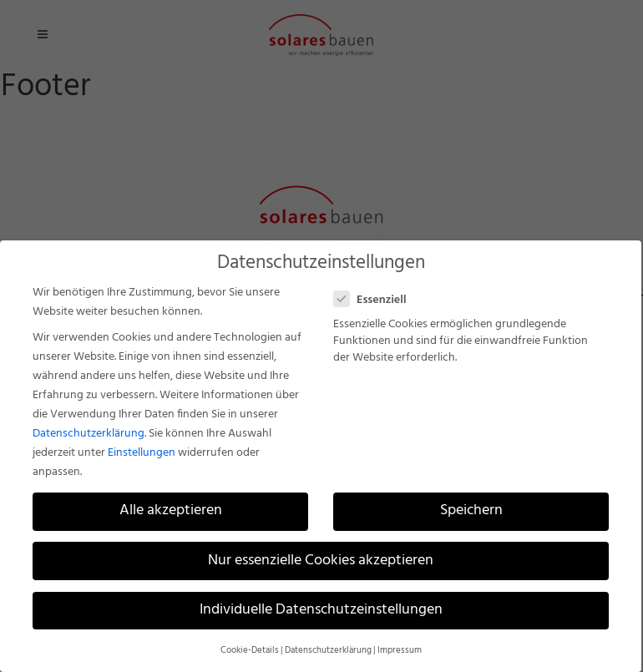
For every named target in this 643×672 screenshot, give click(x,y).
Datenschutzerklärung (89, 434)
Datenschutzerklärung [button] (328, 651)
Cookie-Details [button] (250, 651)
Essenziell (377, 300)
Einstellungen (142, 453)
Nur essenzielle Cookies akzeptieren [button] (321, 561)
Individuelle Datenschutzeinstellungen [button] (321, 610)
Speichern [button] (471, 511)
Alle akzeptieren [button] (171, 511)
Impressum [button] (400, 651)
